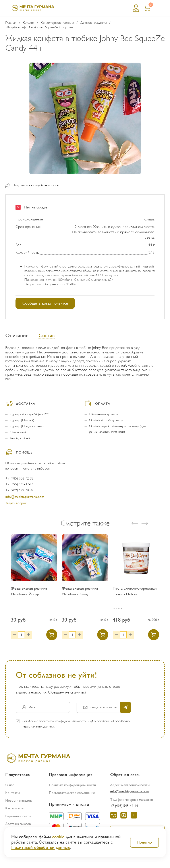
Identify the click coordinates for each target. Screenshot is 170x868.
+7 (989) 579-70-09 (19, 490)
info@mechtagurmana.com (25, 497)
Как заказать (14, 808)
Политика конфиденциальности (72, 785)
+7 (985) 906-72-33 (19, 478)
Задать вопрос (16, 503)
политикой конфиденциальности (63, 721)
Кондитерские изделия (57, 23)
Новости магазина (19, 800)
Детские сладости (94, 23)
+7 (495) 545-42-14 (19, 484)
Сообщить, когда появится (45, 303)
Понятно (144, 842)
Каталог (29, 23)
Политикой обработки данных (41, 847)
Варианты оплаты (18, 816)
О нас (10, 785)
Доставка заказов (18, 824)
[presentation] (135, 523)
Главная (11, 23)
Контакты (13, 793)
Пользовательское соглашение (72, 793)
